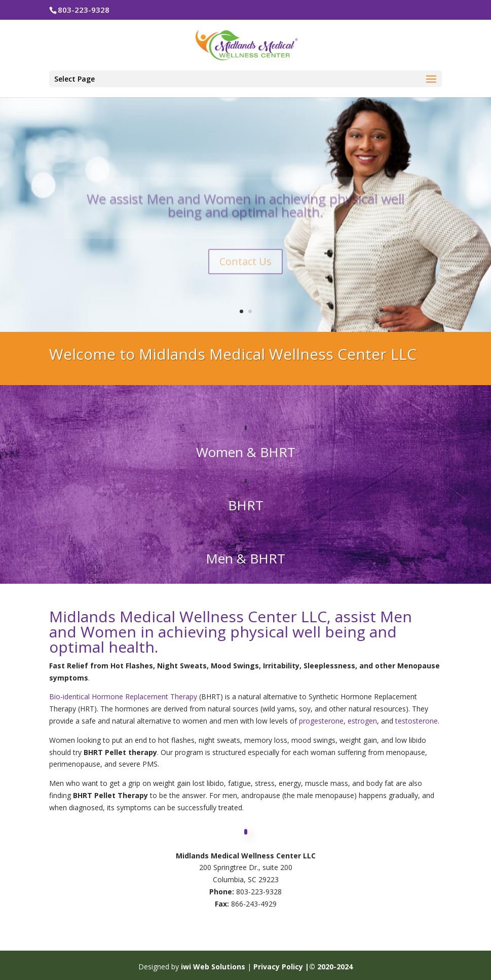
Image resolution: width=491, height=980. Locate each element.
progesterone (321, 721)
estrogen (362, 721)
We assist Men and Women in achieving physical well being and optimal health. (246, 214)
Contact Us (246, 270)
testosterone (417, 721)
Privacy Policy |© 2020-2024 (303, 967)
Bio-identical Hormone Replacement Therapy (123, 696)
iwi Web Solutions (214, 967)
